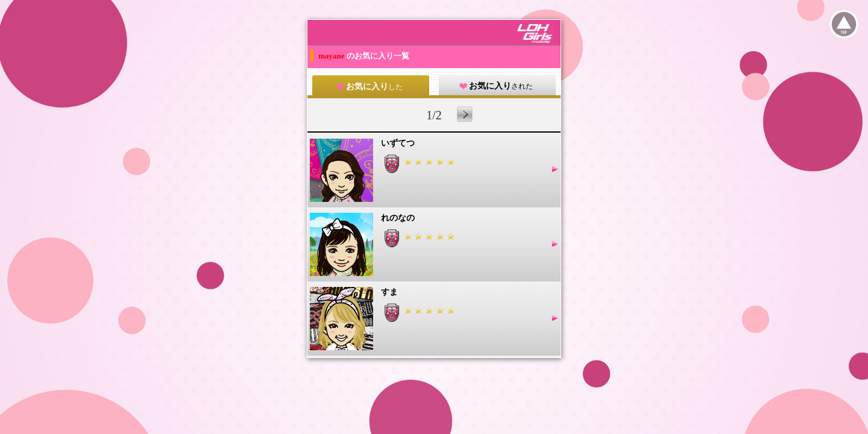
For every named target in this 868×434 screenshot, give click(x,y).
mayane (332, 56)
